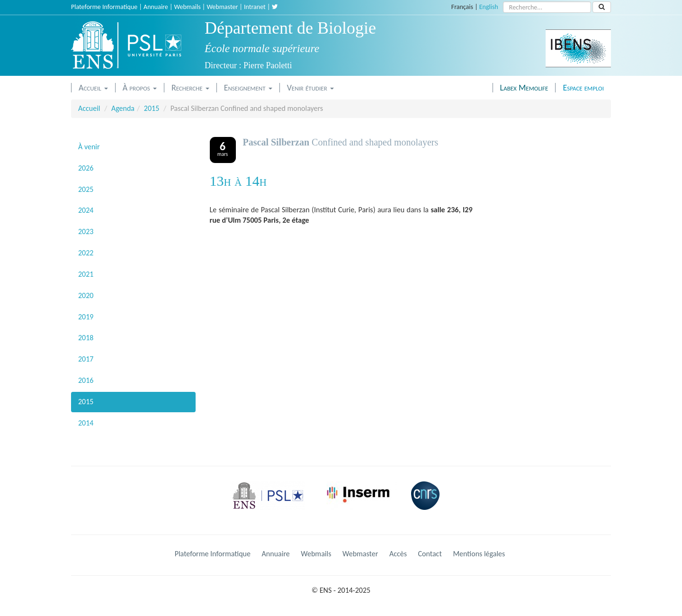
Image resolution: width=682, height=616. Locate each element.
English (489, 7)
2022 (86, 253)
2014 (86, 423)
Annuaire (156, 7)
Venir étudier (310, 88)
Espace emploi (583, 88)
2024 (86, 210)
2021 (86, 274)
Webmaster (222, 7)
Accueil (93, 88)
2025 (86, 189)
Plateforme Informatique (104, 7)
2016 (86, 380)
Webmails (188, 7)
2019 (86, 317)
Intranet (255, 7)
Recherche (190, 88)
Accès (398, 554)
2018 (86, 338)
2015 (152, 108)
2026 (86, 168)
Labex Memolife (524, 88)
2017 (86, 359)
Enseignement (248, 88)
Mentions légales (479, 554)
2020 (86, 295)
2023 (86, 231)
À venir (89, 147)
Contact (430, 554)
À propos (140, 88)
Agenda (123, 108)
